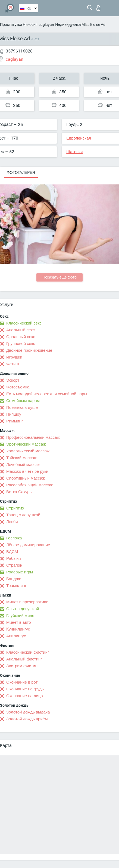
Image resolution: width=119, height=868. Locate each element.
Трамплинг (16, 586)
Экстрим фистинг (23, 666)
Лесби (12, 522)
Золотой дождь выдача (28, 712)
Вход (98, 8)
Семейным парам (23, 401)
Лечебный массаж (23, 465)
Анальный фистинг (24, 659)
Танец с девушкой (23, 515)
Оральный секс (21, 337)
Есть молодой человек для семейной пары (47, 394)
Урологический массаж (28, 451)
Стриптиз (15, 508)
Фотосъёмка (18, 387)
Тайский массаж (21, 458)
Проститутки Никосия (19, 24)
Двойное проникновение (29, 350)
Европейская (79, 138)
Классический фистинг (28, 652)
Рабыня (14, 558)
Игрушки (14, 357)
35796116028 (19, 51)
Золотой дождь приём (27, 719)
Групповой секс (21, 344)
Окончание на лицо (25, 696)
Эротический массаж (26, 444)
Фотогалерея (21, 172)
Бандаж (14, 579)
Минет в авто (19, 622)
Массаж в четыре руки (27, 471)
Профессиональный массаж (33, 437)
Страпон (14, 565)
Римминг (15, 421)
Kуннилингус (18, 629)
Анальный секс (21, 330)
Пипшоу (14, 414)
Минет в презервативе (27, 602)
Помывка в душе (22, 407)
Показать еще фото (59, 277)
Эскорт (13, 380)
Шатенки (74, 152)
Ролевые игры (20, 572)
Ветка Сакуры (19, 492)
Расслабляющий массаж (29, 485)
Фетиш (13, 364)
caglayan (46, 24)
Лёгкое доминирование (28, 545)
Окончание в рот (22, 682)
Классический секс (24, 323)
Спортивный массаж (26, 478)
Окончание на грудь (25, 689)
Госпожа (14, 538)
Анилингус (16, 636)
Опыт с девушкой (23, 609)
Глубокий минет (21, 616)
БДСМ (12, 552)
